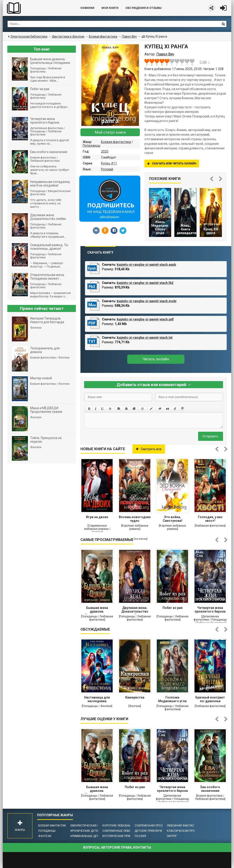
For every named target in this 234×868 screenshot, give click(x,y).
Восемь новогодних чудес (135, 519)
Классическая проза (183, 831)
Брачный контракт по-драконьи (210, 699)
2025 (105, 151)
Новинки (87, 8)
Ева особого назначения (210, 789)
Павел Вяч (129, 36)
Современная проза (150, 826)
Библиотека (37, 8)
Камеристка (135, 697)
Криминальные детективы (90, 836)
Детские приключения (151, 831)
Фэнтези (45, 836)
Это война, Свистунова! (173, 519)
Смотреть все (149, 449)
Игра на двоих (97, 517)
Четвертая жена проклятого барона (210, 610)
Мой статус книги (110, 132)
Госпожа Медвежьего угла (172, 699)
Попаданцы (92, 146)
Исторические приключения (123, 836)
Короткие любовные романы (124, 826)
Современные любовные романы (127, 831)
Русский (107, 169)
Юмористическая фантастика (93, 826)
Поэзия (140, 836)
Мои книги (110, 8)
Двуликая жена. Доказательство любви (135, 610)
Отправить (211, 436)
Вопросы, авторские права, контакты (117, 847)
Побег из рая (173, 608)
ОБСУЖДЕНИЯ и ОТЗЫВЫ (144, 8)
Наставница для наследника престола (97, 700)
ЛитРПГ (172, 836)
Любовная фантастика (184, 826)
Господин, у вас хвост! (210, 519)
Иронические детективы (89, 831)
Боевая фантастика (116, 142)
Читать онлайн (156, 359)
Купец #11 (109, 163)
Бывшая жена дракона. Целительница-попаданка (97, 610)
